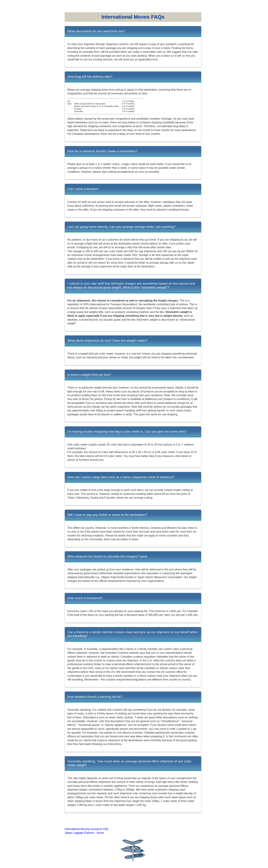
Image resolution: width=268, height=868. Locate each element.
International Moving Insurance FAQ (86, 829)
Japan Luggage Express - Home (84, 833)
